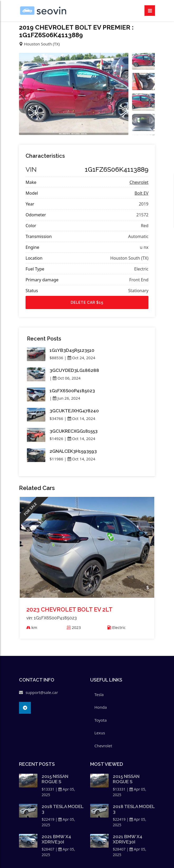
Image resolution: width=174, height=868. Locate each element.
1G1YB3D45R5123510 (72, 350)
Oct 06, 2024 (67, 378)
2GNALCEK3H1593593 (73, 451)
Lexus (100, 733)
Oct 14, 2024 (81, 418)
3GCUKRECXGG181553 (74, 431)
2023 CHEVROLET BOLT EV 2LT (69, 609)
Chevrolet (139, 182)
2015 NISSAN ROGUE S (55, 779)
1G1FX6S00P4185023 (72, 391)
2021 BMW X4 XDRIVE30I (56, 839)
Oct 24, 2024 (81, 358)
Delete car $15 (87, 302)
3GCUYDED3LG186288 (74, 370)
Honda (101, 707)
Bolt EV (141, 193)
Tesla (99, 694)
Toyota (101, 720)
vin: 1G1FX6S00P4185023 (52, 618)
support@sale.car (42, 692)
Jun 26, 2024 (66, 398)
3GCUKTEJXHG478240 (74, 411)
